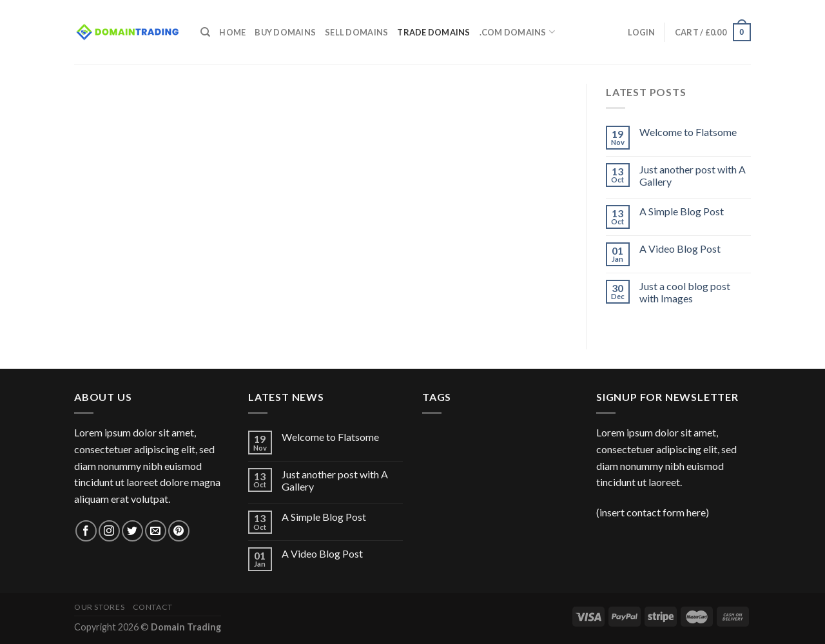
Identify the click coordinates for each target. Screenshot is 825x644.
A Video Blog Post (680, 249)
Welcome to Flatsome (688, 132)
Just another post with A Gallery (693, 175)
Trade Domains (433, 32)
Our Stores (99, 607)
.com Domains (518, 32)
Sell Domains (356, 32)
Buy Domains (285, 32)
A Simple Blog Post (682, 211)
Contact (153, 607)
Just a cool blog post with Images (685, 292)
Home (232, 32)
